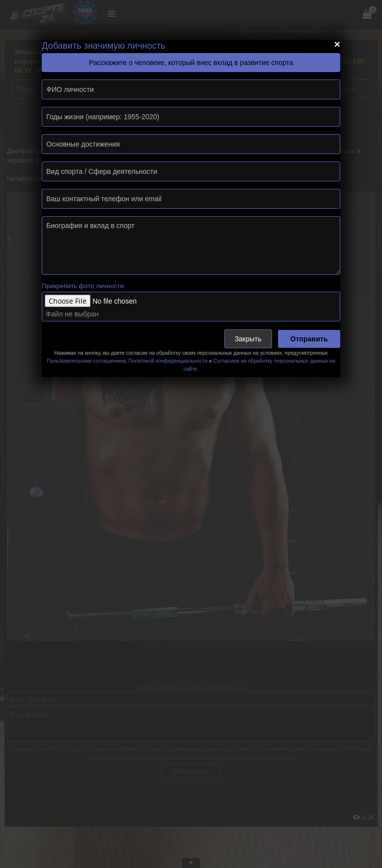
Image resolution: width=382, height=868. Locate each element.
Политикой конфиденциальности (168, 361)
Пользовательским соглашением (86, 361)
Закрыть (248, 339)
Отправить (309, 339)
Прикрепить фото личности (83, 286)
